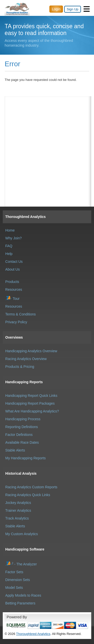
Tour (12, 299)
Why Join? (13, 238)
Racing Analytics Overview (26, 359)
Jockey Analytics (18, 503)
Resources (14, 289)
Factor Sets (14, 572)
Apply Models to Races (23, 595)
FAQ (9, 246)
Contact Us (14, 262)
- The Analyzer (21, 564)
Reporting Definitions (22, 427)
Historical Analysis (21, 473)
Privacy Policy (16, 322)
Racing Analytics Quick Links (28, 495)
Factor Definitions (19, 435)
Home (10, 230)
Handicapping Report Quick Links (31, 396)
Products (12, 282)
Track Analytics (17, 518)
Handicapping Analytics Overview (31, 351)
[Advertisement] (48, 121)
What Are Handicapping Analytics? (32, 411)
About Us (13, 269)
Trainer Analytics (18, 510)
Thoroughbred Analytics (25, 217)
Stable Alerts (15, 450)
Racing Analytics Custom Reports (31, 487)
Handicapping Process (23, 419)
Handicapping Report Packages (30, 403)
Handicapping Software (25, 549)
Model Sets (14, 588)
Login (56, 9)
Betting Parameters (20, 603)
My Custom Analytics (22, 534)
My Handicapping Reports (25, 458)
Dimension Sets (18, 580)
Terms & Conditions (20, 314)
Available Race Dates (22, 442)
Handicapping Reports (24, 382)
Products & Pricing (20, 367)
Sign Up (72, 9)
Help (9, 254)
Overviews (14, 337)
